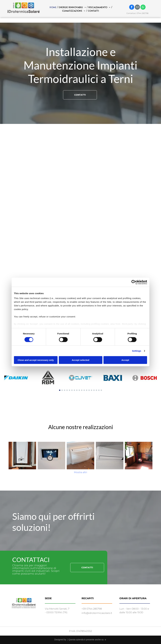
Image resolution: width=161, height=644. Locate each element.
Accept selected (80, 360)
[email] (137, 7)
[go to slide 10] (82, 390)
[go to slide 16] (96, 390)
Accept (125, 360)
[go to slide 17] (99, 390)
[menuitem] (53, 7)
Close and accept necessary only (36, 360)
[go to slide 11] (84, 390)
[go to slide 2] (62, 390)
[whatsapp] (143, 7)
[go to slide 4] (67, 390)
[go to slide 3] (65, 390)
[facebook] (132, 7)
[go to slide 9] (79, 390)
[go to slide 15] (94, 390)
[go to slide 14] (92, 390)
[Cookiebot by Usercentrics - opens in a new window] (134, 282)
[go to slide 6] (72, 390)
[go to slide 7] (74, 390)
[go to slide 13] (89, 390)
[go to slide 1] (60, 390)
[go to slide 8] (77, 390)
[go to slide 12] (87, 390)
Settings (137, 351)
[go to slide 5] (69, 390)
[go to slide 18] (101, 390)
